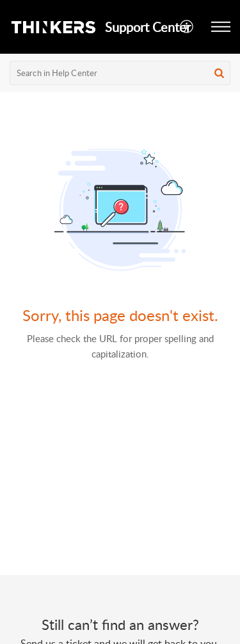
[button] (187, 27)
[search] (120, 73)
